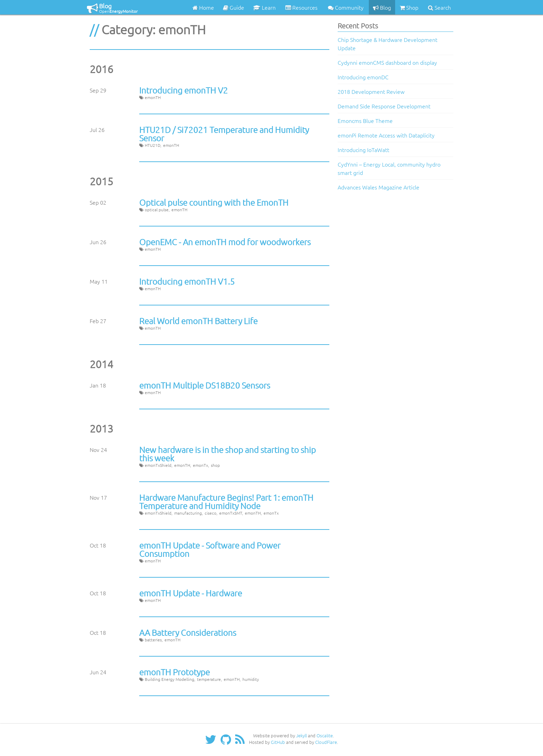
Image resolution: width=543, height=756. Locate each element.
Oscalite (325, 735)
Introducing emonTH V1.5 (187, 281)
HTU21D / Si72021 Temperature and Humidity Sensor (224, 134)
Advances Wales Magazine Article (379, 187)
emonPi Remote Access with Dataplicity (386, 135)
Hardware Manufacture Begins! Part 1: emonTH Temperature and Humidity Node (226, 501)
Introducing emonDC (363, 77)
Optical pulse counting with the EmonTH (214, 202)
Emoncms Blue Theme (365, 121)
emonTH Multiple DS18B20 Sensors (205, 385)
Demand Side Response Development (384, 106)
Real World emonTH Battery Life (198, 321)
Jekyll (301, 735)
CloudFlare (326, 742)
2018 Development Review (371, 91)
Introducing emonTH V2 (184, 90)
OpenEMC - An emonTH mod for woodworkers (225, 242)
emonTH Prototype (175, 672)
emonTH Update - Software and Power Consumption (210, 549)
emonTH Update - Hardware (191, 593)
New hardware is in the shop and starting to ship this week (228, 454)
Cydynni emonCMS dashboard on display (387, 62)
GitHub (278, 742)
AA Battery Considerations (188, 632)
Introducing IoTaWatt (363, 150)
